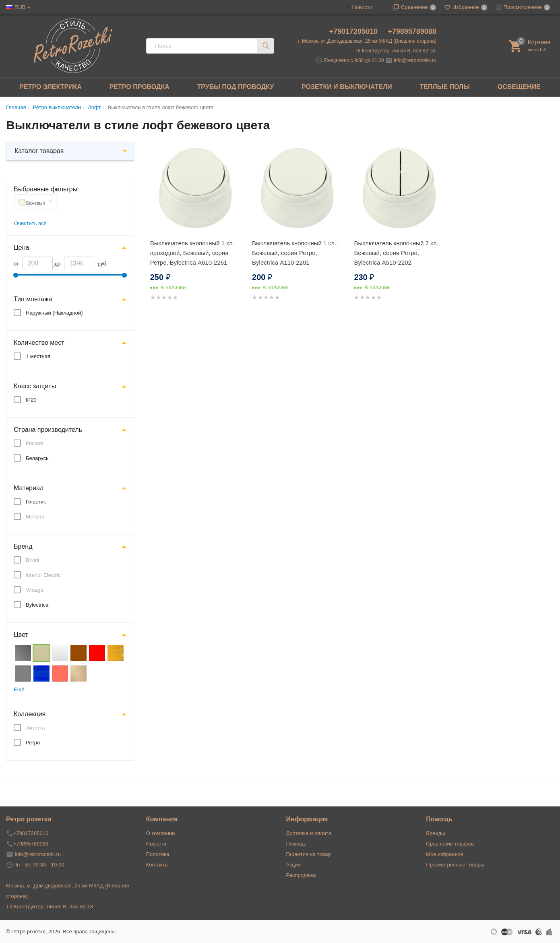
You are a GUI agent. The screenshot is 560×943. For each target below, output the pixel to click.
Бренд (23, 546)
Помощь (296, 844)
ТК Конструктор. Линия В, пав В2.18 (50, 907)
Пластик (36, 502)
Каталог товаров (39, 151)
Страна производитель (48, 430)
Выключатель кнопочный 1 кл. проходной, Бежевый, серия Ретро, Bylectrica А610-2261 (192, 253)
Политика (158, 854)
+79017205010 (355, 31)
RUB (20, 7)
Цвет (21, 635)
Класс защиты (35, 386)
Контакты (157, 865)
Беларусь (37, 458)
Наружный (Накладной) (54, 313)
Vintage (35, 590)
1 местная (38, 356)
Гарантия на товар (309, 854)
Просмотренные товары (455, 865)
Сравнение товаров (450, 844)
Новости (362, 7)
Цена (21, 248)
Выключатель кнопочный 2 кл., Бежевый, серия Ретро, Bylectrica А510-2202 (397, 253)
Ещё (19, 689)
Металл (35, 517)
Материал (29, 488)
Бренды (435, 833)
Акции (293, 865)
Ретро (33, 743)
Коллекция (30, 714)
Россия (34, 443)
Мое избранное (445, 854)
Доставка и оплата (309, 833)
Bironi (32, 560)
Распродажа (301, 875)
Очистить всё (30, 223)
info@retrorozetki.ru (415, 60)
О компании (161, 833)
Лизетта (35, 728)
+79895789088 (412, 31)
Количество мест (39, 343)
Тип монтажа (33, 299)
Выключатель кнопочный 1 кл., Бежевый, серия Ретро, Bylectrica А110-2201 (295, 253)
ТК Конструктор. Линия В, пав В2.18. (396, 51)
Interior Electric (43, 575)
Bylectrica (37, 605)
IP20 (31, 400)
